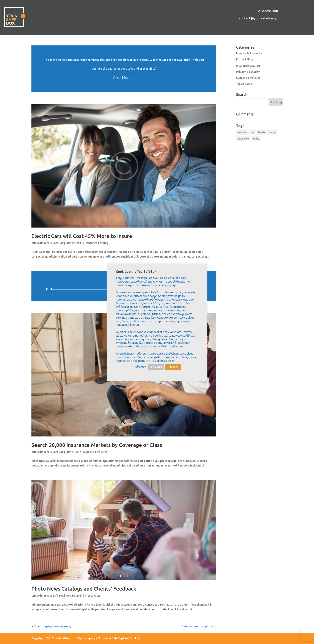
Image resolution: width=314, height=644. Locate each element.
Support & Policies (95, 452)
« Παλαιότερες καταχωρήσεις (51, 626)
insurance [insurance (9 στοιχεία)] (243, 139)
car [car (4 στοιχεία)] (253, 132)
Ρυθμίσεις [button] (140, 367)
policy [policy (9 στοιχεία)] (256, 139)
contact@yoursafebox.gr (258, 18)
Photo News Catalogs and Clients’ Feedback (84, 589)
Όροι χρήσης (87, 638)
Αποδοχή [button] (173, 367)
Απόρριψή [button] (156, 367)
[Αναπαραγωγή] (47, 289)
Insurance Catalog (97, 243)
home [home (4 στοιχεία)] (272, 132)
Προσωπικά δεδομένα (113, 638)
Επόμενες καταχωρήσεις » (199, 626)
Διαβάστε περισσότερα (124, 69)
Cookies (135, 638)
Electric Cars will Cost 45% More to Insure (82, 236)
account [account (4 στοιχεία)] (242, 132)
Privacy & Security (248, 72)
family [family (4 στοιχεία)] (262, 132)
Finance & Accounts (249, 53)
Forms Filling (245, 59)
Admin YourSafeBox (50, 243)
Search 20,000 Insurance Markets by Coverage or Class (97, 445)
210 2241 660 (268, 11)
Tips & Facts (93, 596)
